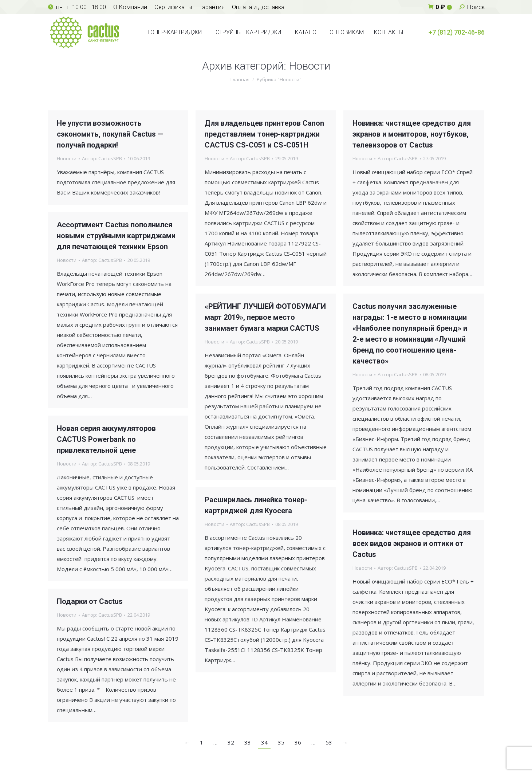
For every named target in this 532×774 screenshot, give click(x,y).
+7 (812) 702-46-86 (457, 32)
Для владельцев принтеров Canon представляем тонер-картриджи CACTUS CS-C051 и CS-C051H (264, 134)
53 (329, 742)
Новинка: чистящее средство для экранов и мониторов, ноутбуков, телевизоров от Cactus (412, 134)
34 (264, 742)
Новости (67, 158)
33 (248, 742)
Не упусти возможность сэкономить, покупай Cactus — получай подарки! (110, 134)
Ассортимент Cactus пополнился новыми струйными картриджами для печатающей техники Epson (116, 236)
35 (281, 742)
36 (298, 742)
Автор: (102, 158)
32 (231, 742)
